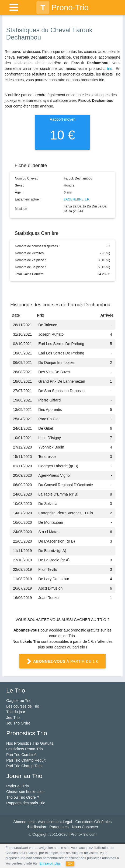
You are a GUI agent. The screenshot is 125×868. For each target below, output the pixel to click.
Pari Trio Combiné (21, 755)
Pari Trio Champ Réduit (26, 760)
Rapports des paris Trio (26, 803)
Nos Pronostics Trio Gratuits (30, 743)
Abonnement (24, 822)
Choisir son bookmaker (25, 792)
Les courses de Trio (23, 706)
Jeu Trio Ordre (18, 723)
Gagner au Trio (19, 701)
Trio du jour (16, 712)
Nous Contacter (85, 827)
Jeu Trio (13, 718)
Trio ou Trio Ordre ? (23, 797)
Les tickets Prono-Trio (25, 749)
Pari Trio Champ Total (24, 766)
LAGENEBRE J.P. (77, 199)
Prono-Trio (63, 8)
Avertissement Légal (55, 822)
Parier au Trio (18, 786)
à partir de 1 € (63, 662)
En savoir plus (50, 863)
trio (110, 69)
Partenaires (59, 827)
